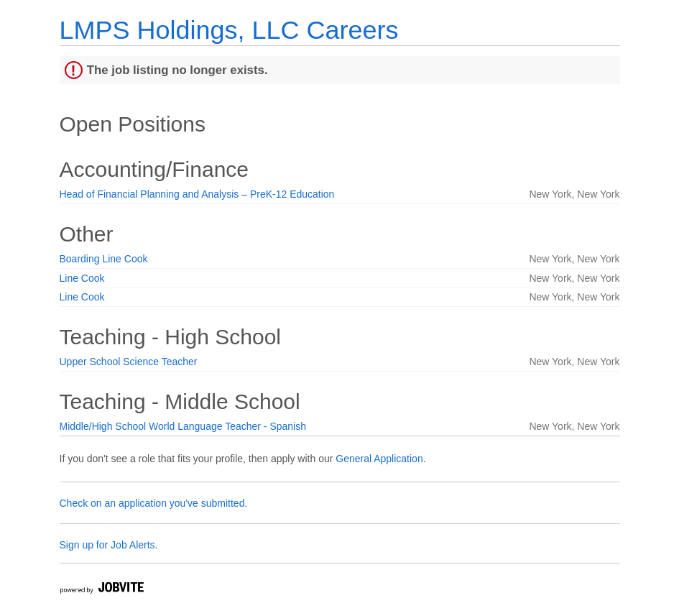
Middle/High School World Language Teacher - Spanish (183, 426)
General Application (379, 459)
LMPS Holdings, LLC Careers (229, 30)
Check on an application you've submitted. (154, 503)
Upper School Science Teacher (129, 362)
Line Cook (82, 278)
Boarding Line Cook (104, 259)
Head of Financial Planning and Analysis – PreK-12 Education (197, 194)
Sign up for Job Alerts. (109, 545)
